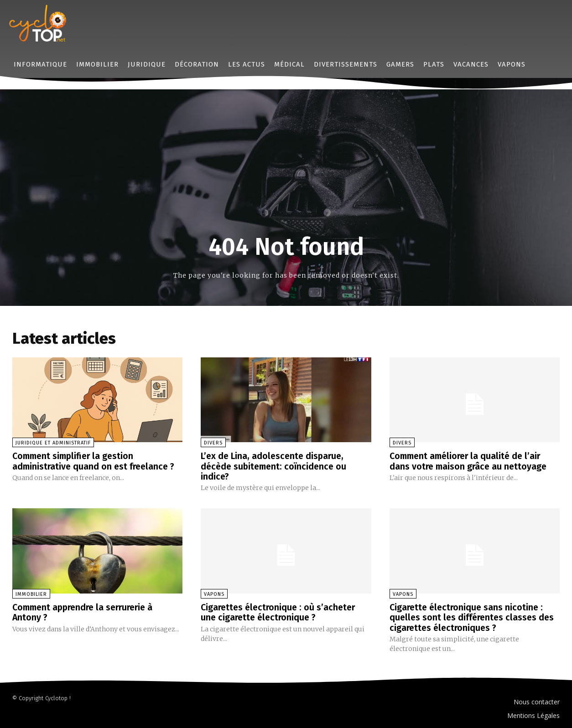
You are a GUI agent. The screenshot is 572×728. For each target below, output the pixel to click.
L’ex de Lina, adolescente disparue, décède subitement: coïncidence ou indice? (276, 466)
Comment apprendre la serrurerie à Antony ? (87, 612)
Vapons (214, 594)
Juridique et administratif (53, 443)
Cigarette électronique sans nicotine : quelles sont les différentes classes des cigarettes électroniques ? (474, 617)
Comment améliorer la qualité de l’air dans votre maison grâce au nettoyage (470, 461)
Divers (213, 443)
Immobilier (31, 594)
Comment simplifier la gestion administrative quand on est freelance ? (96, 461)
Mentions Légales (533, 715)
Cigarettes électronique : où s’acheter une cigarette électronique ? (280, 612)
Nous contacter (537, 701)
